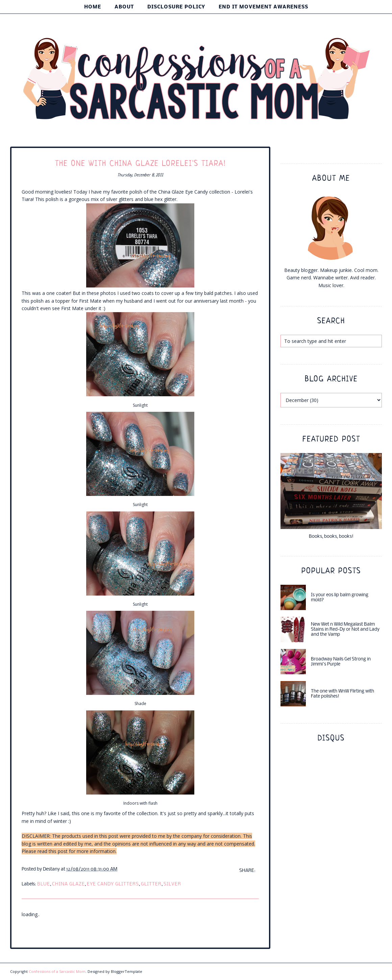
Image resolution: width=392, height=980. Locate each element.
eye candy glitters (113, 884)
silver (172, 884)
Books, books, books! (331, 537)
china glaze (68, 884)
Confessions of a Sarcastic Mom (57, 971)
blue (44, 884)
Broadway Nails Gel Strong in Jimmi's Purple (341, 662)
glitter (151, 884)
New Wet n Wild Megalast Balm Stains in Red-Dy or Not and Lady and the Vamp (345, 630)
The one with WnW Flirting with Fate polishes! (342, 694)
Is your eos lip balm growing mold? (340, 598)
